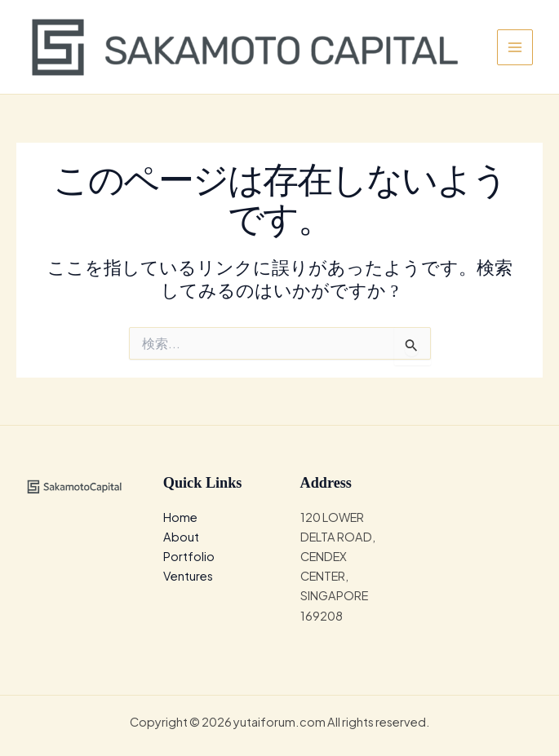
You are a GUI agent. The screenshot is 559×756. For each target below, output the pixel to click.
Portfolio (189, 556)
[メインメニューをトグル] (515, 47)
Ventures (188, 576)
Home (180, 517)
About (181, 537)
